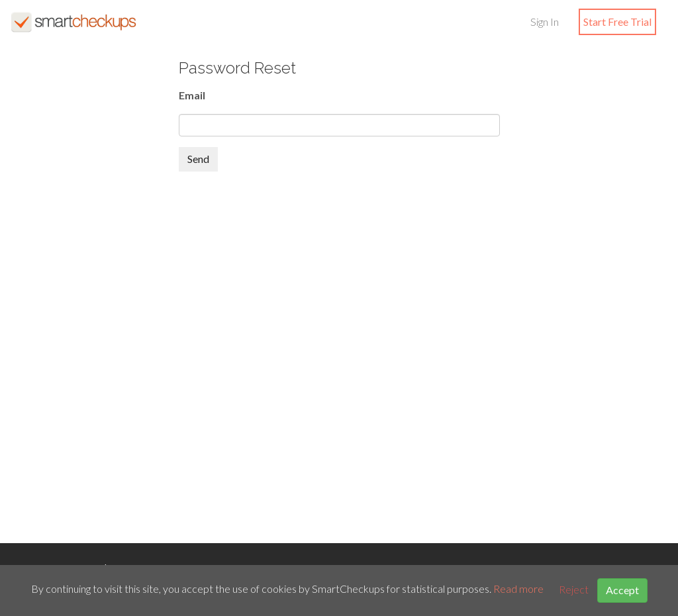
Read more (518, 589)
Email (192, 95)
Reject (574, 589)
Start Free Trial (617, 22)
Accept (622, 590)
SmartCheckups (73, 22)
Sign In (545, 22)
